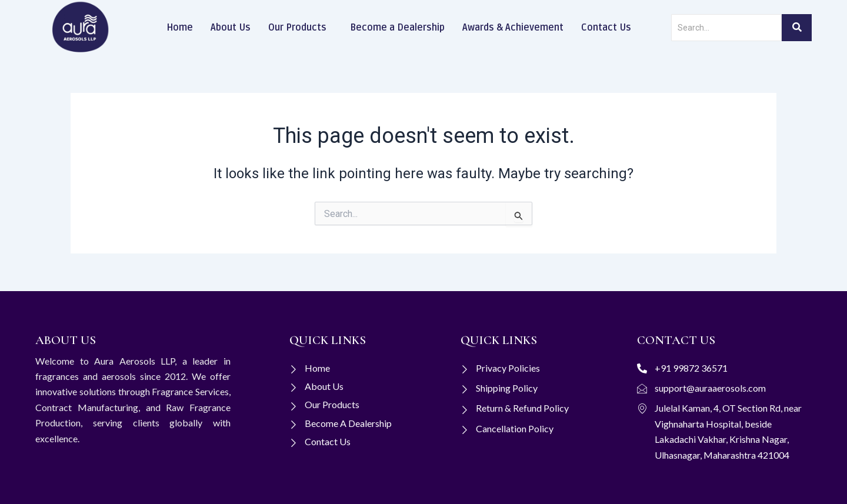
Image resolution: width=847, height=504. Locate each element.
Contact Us (606, 28)
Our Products (297, 28)
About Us (231, 28)
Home (180, 28)
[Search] (726, 28)
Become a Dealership (397, 28)
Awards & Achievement (513, 28)
